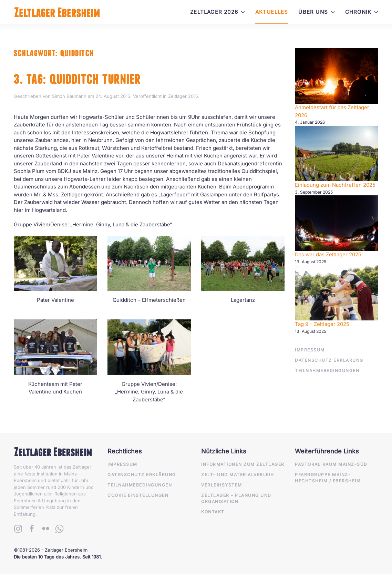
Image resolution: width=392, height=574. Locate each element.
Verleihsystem (222, 485)
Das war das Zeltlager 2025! (329, 254)
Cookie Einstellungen (138, 495)
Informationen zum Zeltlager (243, 464)
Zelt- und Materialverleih (238, 475)
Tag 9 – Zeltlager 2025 (322, 324)
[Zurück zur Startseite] (57, 12)
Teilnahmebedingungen (327, 371)
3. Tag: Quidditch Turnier (77, 79)
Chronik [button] (362, 12)
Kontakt (213, 512)
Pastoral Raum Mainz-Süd (331, 464)
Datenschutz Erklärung (329, 360)
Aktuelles (272, 12)
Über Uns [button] (316, 12)
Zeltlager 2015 (183, 96)
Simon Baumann (69, 96)
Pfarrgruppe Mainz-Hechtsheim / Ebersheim (328, 478)
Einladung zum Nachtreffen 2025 (335, 185)
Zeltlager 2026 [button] (218, 12)
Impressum (310, 350)
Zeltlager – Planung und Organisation (236, 498)
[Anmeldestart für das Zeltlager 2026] (337, 76)
